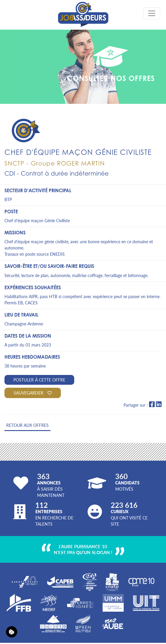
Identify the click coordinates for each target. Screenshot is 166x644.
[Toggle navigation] (152, 13)
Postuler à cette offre (39, 380)
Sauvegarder (33, 393)
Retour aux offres (27, 425)
